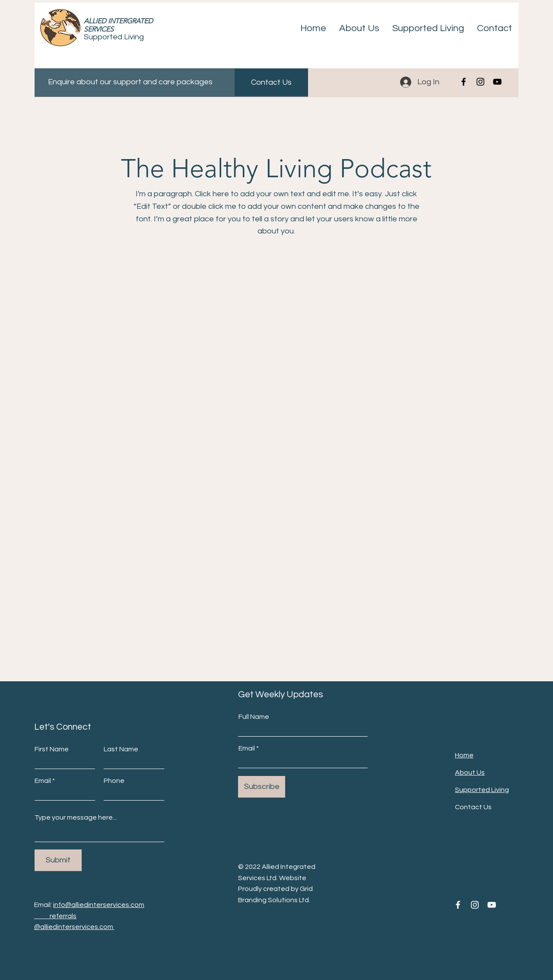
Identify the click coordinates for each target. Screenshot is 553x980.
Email (43, 781)
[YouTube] (497, 82)
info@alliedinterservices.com (99, 905)
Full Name (254, 717)
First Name (52, 749)
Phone (114, 781)
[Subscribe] (262, 787)
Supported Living (114, 37)
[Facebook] (464, 82)
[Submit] (58, 860)
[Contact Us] (271, 82)
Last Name (121, 749)
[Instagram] (480, 82)
